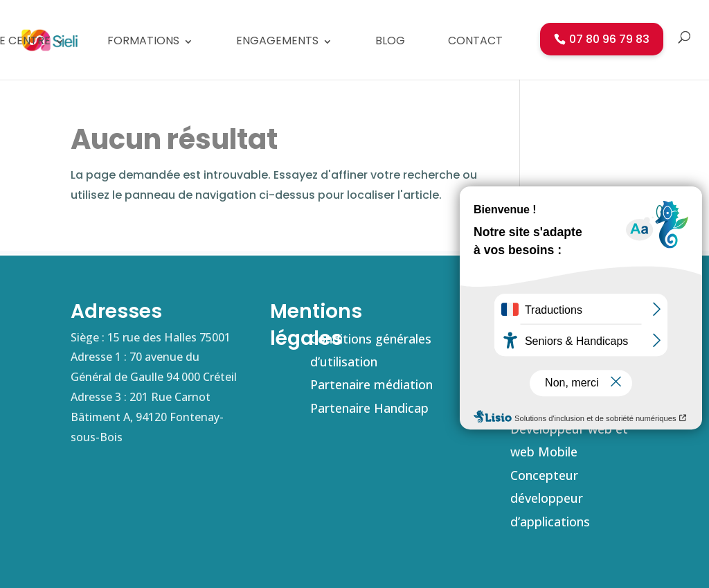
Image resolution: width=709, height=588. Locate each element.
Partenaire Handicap (369, 408)
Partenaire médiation (371, 384)
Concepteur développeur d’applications (550, 498)
